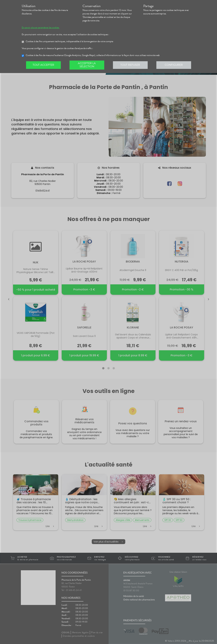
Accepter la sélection (87, 65)
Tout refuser (130, 65)
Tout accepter (43, 65)
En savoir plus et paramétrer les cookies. (41, 28)
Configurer (174, 65)
